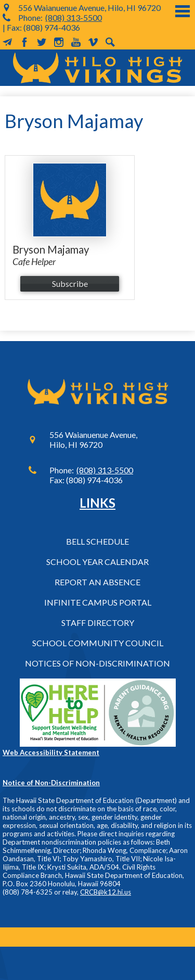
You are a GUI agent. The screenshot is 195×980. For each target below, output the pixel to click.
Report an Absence (97, 582)
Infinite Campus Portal (98, 602)
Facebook (24, 42)
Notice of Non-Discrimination (51, 783)
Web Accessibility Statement (51, 752)
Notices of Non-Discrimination (97, 663)
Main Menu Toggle (183, 11)
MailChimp (7, 42)
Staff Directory (98, 623)
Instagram (59, 42)
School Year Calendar (97, 562)
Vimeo (93, 42)
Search (110, 42)
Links (97, 503)
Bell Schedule (97, 541)
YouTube (76, 42)
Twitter (42, 42)
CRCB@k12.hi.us (106, 892)
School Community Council (98, 643)
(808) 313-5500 (74, 17)
